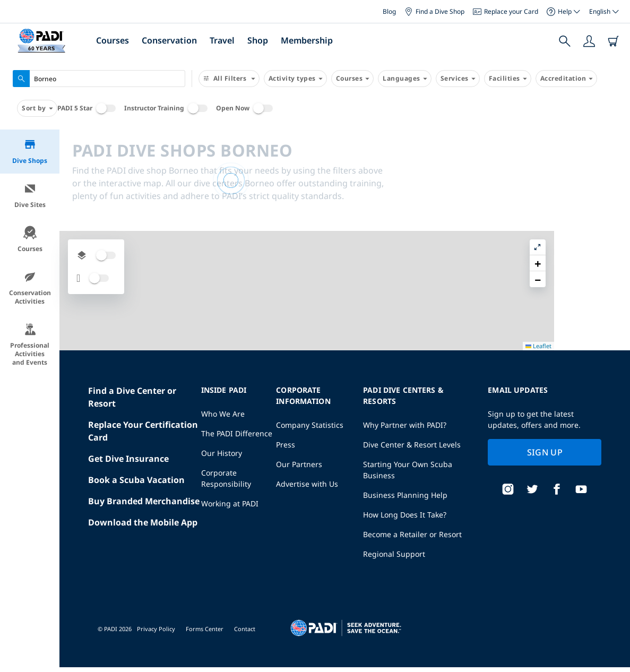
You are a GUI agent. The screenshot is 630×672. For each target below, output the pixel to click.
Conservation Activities (30, 288)
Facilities (508, 79)
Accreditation (567, 79)
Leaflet (614, 663)
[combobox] (99, 79)
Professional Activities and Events (30, 345)
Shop (258, 40)
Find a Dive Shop (434, 11)
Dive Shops (30, 152)
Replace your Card (506, 11)
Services (458, 79)
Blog (389, 11)
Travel (222, 40)
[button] (614, 162)
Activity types (295, 79)
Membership (307, 40)
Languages (405, 79)
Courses (113, 40)
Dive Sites (30, 196)
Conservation (169, 40)
